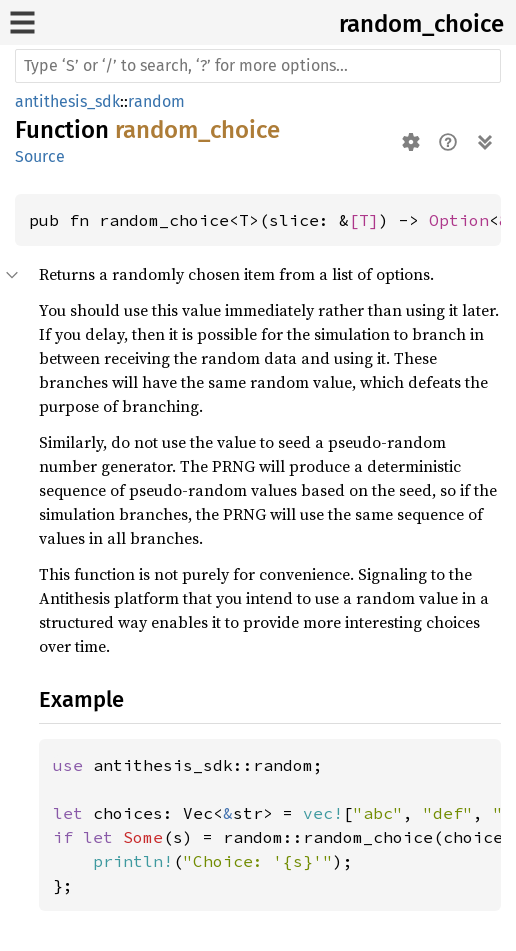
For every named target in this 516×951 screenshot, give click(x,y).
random (156, 101)
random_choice (421, 24)
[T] (364, 220)
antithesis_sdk (67, 101)
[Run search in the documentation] (258, 66)
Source (40, 156)
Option (459, 220)
